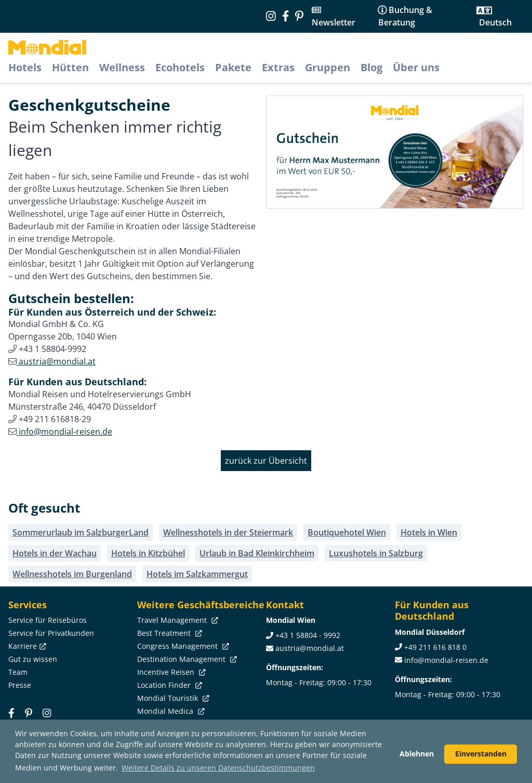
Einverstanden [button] (481, 754)
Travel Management (177, 620)
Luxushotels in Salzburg (376, 553)
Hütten (70, 67)
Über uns (416, 67)
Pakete (233, 67)
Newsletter (334, 22)
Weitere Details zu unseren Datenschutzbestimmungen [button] (218, 768)
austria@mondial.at (56, 361)
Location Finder (169, 685)
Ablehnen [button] (417, 754)
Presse (20, 685)
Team (18, 672)
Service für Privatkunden (51, 633)
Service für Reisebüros (48, 620)
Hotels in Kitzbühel (148, 553)
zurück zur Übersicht (266, 461)
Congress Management (182, 646)
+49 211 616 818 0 (435, 647)
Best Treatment (169, 633)
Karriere (26, 646)
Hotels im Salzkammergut (197, 574)
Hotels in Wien (429, 532)
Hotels (25, 67)
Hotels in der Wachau (55, 553)
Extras (278, 67)
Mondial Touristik (172, 698)
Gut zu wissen (33, 659)
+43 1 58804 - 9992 (308, 635)
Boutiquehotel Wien (347, 532)
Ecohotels (180, 67)
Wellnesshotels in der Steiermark (228, 532)
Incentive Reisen (170, 672)
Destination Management (186, 659)
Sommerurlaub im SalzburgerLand (81, 532)
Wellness (122, 67)
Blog (371, 67)
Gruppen (328, 67)
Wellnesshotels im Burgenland (72, 574)
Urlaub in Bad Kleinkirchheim (257, 553)
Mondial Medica (170, 711)
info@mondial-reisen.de (64, 432)
